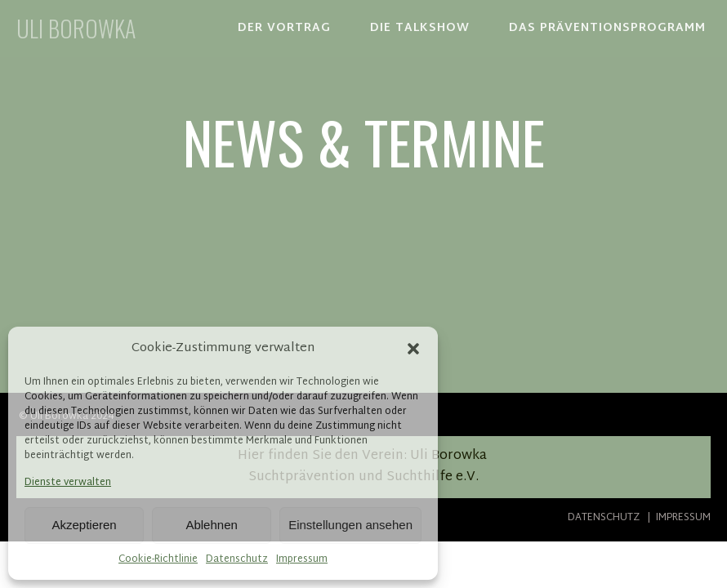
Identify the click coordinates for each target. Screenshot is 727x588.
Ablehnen (211, 525)
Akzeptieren (84, 525)
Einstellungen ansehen (350, 525)
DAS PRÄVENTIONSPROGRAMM (607, 28)
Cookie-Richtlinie (158, 560)
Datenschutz (237, 560)
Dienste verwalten (68, 483)
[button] (413, 349)
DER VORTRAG (284, 28)
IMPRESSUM (682, 518)
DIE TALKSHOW (420, 28)
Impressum (302, 560)
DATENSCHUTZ (606, 518)
